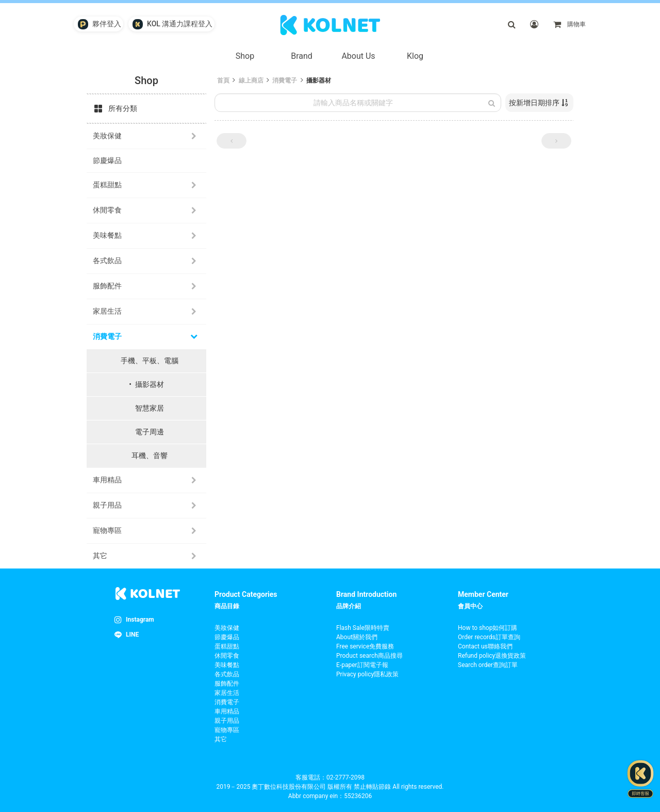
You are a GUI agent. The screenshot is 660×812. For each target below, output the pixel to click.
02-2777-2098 (345, 777)
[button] (232, 141)
